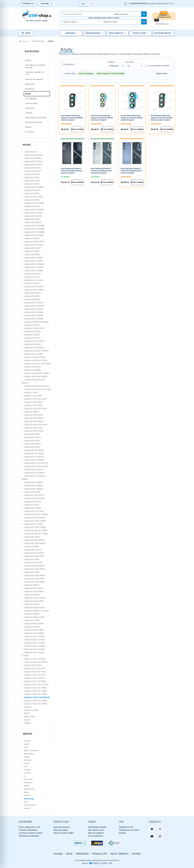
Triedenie (111, 62)
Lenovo (27, 773)
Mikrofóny (30, 108)
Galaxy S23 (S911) (31, 546)
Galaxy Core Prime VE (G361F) (37, 364)
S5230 (27, 713)
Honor (27, 763)
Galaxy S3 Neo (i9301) (33, 588)
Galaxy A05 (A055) (32, 168)
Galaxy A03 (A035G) (33, 158)
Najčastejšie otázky (97, 827)
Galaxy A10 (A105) (32, 174)
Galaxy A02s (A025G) (33, 155)
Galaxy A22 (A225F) (33, 222)
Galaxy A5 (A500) (32, 283)
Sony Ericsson (30, 805)
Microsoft (28, 779)
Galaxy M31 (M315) (32, 441)
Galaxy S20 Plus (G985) (34, 518)
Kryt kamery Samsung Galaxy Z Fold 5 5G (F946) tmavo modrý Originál (162, 117)
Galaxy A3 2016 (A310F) (34, 242)
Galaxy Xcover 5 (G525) (34, 649)
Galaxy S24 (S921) (32, 559)
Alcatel (27, 741)
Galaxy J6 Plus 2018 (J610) (36, 425)
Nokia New (29, 789)
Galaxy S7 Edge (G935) (34, 617)
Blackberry (29, 754)
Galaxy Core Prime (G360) (36, 360)
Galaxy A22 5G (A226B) (34, 226)
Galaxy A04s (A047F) (33, 165)
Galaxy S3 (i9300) (32, 585)
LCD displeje (31, 99)
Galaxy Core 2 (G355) (33, 354)
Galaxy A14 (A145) (32, 193)
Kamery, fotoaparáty (34, 79)
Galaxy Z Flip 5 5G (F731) (35, 675)
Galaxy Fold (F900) (32, 367)
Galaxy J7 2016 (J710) (33, 428)
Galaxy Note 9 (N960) (33, 489)
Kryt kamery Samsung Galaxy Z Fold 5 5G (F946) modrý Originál (132, 117)
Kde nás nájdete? (96, 833)
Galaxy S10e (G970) (33, 502)
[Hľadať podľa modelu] (144, 22)
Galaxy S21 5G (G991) (33, 524)
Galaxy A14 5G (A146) (33, 197)
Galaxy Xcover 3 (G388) (34, 640)
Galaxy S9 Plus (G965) (34, 630)
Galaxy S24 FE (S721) (33, 563)
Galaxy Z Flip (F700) (33, 665)
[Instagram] (160, 829)
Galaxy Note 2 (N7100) (34, 469)
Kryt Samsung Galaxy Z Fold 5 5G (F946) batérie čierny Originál (72, 170)
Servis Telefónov (119, 854)
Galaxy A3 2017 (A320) (34, 245)
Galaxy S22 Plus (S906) (34, 540)
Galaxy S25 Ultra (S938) (34, 582)
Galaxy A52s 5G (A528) (34, 306)
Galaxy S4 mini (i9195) (34, 591)
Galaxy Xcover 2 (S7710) (35, 636)
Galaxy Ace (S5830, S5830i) (36, 351)
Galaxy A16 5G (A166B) (34, 209)
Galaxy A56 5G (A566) (34, 319)
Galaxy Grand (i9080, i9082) (37, 373)
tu (118, 860)
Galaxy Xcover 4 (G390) (34, 643)
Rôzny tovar (139, 33)
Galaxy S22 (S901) (32, 537)
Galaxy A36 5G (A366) (33, 270)
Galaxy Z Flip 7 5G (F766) (35, 681)
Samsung (29, 799)
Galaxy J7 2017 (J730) (33, 431)
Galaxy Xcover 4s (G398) (35, 646)
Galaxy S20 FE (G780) (34, 511)
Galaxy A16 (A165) (32, 206)
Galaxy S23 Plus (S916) (34, 553)
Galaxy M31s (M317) (32, 444)
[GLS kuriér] (97, 843)
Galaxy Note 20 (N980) (34, 473)
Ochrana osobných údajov (31, 833)
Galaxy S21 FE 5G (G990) (35, 527)
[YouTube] (152, 836)
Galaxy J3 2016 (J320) (33, 402)
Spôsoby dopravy (62, 827)
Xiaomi (27, 808)
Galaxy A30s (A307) (33, 248)
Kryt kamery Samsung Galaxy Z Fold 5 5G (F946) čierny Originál (72, 117)
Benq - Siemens (31, 750)
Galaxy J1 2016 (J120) (33, 396)
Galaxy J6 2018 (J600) (34, 421)
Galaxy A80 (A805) (32, 344)
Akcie (69, 854)
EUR (83, 4)
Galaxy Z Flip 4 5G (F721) (35, 672)
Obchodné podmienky (29, 836)
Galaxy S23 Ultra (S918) (34, 556)
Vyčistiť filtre (162, 73)
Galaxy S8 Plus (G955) (34, 623)
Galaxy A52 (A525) (32, 299)
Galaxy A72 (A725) (32, 338)
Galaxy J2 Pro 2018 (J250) (35, 399)
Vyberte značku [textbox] (70, 22)
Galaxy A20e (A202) (33, 216)
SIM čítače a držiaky (34, 122)
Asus (26, 747)
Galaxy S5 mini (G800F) (35, 598)
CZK (93, 4)
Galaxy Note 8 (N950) (34, 485)
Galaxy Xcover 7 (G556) (34, 659)
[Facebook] (152, 829)
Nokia (27, 786)
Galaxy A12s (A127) (32, 181)
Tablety (27, 723)
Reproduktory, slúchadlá (36, 118)
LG (25, 776)
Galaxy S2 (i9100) (32, 505)
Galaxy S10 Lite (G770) (34, 495)
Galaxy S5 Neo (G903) (34, 601)
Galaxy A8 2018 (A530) (34, 341)
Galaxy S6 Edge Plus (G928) (36, 611)
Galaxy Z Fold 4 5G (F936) (35, 694)
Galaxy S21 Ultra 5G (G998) (36, 534)
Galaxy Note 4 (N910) (33, 482)
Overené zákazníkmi (28, 830)
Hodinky (28, 707)
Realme (27, 795)
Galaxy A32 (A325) (32, 254)
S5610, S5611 (29, 717)
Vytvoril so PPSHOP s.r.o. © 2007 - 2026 (97, 863)
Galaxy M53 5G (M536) (34, 453)
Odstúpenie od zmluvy (129, 830)
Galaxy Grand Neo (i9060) (36, 376)
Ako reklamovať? (96, 830)
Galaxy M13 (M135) (32, 434)
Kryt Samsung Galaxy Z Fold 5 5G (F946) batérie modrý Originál (131, 170)
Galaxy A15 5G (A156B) (34, 203)
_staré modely (30, 152)
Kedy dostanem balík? (64, 833)
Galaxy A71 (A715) (32, 335)
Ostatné (29, 113)
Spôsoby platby (61, 830)
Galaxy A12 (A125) (32, 177)
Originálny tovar (126, 827)
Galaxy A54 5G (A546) (34, 312)
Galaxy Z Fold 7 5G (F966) (35, 704)
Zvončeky (30, 132)
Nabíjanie (70, 33)
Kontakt (45, 3)
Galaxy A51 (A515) (32, 296)
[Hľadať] (144, 14)
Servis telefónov (96, 836)
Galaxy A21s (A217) (32, 219)
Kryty (28, 94)
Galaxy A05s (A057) (33, 171)
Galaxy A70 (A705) (32, 331)
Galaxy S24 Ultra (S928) (34, 569)
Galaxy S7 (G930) (32, 614)
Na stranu (130, 62)
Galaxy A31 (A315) (31, 251)
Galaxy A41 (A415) (32, 277)
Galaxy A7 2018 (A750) (34, 328)
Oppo (26, 792)
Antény (28, 60)
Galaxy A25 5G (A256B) (34, 232)
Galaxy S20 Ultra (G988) (35, 521)
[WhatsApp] (160, 836)
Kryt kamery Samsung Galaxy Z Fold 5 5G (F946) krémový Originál (102, 117)
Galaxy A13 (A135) (31, 184)
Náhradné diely (93, 33)
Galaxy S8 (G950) (32, 620)
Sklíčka (28, 127)
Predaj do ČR (99, 854)
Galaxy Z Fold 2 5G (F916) (35, 688)
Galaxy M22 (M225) (32, 437)
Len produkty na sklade (158, 66)
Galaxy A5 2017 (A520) (34, 290)
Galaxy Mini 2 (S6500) (34, 457)
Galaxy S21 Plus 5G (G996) (36, 530)
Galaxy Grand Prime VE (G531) (37, 389)
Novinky (58, 854)
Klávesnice (30, 84)
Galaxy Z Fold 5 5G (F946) (37, 697)
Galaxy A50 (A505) (32, 293)
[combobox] (129, 13)
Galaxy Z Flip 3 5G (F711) (35, 668)
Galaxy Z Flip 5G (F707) (34, 678)
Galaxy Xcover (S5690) (34, 633)
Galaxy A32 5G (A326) (33, 258)
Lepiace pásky (32, 103)
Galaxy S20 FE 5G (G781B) (36, 514)
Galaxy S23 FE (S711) (33, 550)
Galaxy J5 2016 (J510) (33, 415)
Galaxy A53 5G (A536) (33, 309)
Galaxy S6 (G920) (32, 604)
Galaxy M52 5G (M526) (34, 450)
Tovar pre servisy (162, 33)
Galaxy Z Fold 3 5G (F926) (35, 691)
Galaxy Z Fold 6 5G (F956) (35, 701)
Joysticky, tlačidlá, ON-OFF (35, 73)
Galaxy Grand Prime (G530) (36, 386)
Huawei (27, 770)
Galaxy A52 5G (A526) (34, 303)
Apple (27, 744)
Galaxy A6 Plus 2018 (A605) (36, 322)
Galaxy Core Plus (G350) (35, 357)
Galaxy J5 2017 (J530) (33, 418)
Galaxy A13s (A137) (32, 190)
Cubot (27, 757)
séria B (27, 720)
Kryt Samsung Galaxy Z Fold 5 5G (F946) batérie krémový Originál (101, 170)
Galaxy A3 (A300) (32, 238)
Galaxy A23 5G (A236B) (34, 229)
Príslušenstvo (116, 33)
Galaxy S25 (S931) (32, 572)
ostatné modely (31, 710)
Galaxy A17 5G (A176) (33, 213)
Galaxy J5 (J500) (31, 412)
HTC (26, 766)
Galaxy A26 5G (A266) (34, 235)
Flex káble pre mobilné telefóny (35, 66)
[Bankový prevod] (114, 843)
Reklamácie (82, 854)
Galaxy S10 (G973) (32, 492)
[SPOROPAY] (80, 843)
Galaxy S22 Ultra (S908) (35, 543)
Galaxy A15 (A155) (32, 200)
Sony (26, 802)
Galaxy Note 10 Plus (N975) (36, 466)
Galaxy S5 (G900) (32, 595)
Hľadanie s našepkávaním (164, 16)
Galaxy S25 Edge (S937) (34, 575)
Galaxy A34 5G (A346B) (34, 264)
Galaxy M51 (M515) (32, 447)
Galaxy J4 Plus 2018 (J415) (35, 408)
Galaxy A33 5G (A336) (33, 261)
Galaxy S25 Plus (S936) (34, 579)
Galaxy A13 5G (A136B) (34, 187)
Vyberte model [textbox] (110, 22)
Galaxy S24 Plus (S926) (34, 566)
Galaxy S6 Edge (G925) (34, 607)
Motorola (28, 782)
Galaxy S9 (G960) (32, 627)
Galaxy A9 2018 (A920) (34, 347)
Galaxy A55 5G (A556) (34, 315)
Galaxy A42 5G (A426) (34, 280)
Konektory (30, 89)
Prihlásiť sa (28, 3)
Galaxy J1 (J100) (31, 392)
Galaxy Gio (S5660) (32, 370)
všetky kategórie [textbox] (121, 14)
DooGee (28, 760)
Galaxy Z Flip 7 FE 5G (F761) (36, 684)
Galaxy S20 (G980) (32, 508)
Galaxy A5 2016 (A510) (34, 287)
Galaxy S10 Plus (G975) (34, 498)
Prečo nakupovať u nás (29, 827)
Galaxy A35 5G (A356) (33, 267)
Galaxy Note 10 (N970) (34, 460)
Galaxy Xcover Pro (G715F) (36, 662)
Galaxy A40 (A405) (32, 274)
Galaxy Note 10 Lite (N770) (36, 463)
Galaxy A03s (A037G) (33, 161)
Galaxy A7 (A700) (32, 325)
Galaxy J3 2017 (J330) (33, 405)
